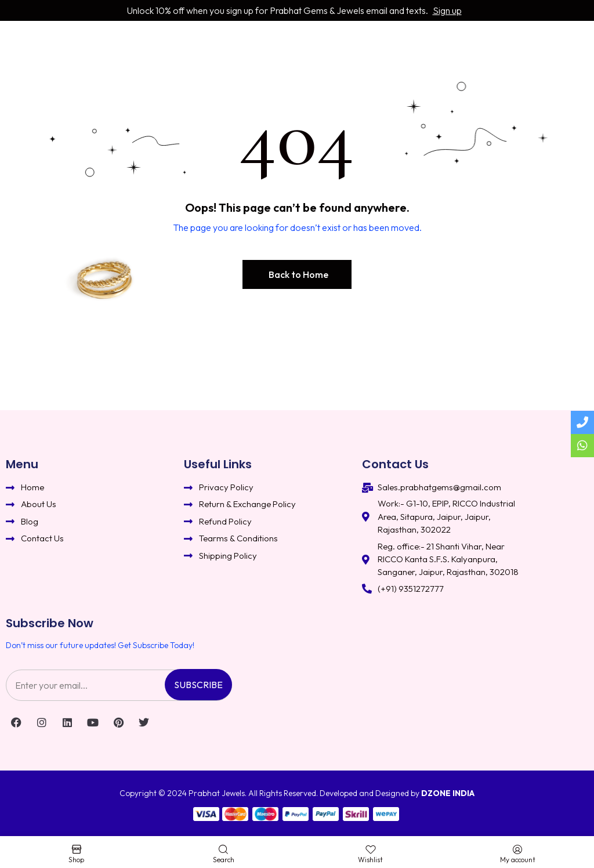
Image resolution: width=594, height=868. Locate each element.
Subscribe (198, 685)
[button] (297, 274)
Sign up (447, 10)
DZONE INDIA (448, 793)
